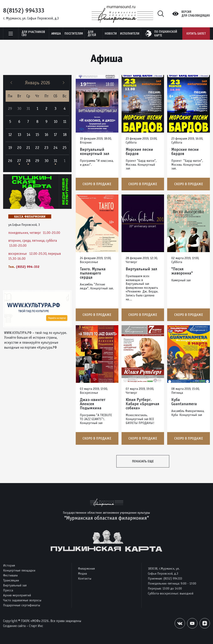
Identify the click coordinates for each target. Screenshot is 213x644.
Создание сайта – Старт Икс (23, 626)
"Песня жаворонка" (182, 271)
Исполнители (130, 34)
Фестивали (10, 575)
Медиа (82, 573)
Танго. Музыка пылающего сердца (93, 273)
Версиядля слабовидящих (196, 14)
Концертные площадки (19, 570)
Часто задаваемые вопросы (22, 600)
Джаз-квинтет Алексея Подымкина (93, 404)
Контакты (85, 578)
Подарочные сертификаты (22, 605)
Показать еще (143, 461)
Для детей (92, 33)
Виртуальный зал (141, 269)
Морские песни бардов (139, 152)
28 (28, 161)
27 (19, 161)
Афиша (56, 34)
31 (55, 161)
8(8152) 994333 (24, 10)
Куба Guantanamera (184, 402)
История (9, 565)
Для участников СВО (33, 33)
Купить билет (196, 34)
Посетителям (74, 34)
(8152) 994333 (173, 578)
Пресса (8, 590)
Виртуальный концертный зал (95, 152)
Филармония (86, 568)
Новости (111, 34)
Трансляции (11, 580)
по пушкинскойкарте (166, 34)
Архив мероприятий (17, 595)
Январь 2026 (37, 83)
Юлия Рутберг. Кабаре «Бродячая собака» (142, 404)
